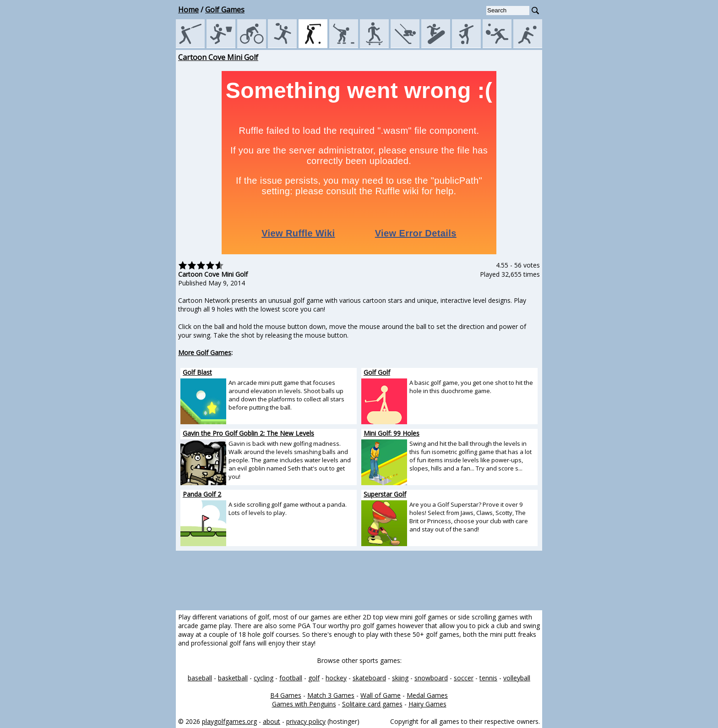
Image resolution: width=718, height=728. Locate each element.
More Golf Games (205, 353)
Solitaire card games (372, 704)
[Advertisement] (135, 190)
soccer (464, 678)
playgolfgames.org (229, 721)
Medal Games (427, 695)
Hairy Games (427, 704)
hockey (336, 678)
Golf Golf (377, 372)
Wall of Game (381, 695)
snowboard (431, 678)
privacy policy (306, 721)
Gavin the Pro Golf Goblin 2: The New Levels (248, 433)
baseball (200, 678)
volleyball (517, 678)
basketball (233, 678)
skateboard (369, 678)
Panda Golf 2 (202, 494)
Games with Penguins (304, 704)
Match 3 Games (331, 695)
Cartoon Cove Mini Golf (218, 57)
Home (188, 10)
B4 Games (286, 695)
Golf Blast (197, 372)
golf (314, 678)
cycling (264, 678)
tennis (488, 678)
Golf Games (225, 10)
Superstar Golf (385, 494)
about (272, 721)
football (291, 678)
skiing (400, 678)
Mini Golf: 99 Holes (392, 433)
